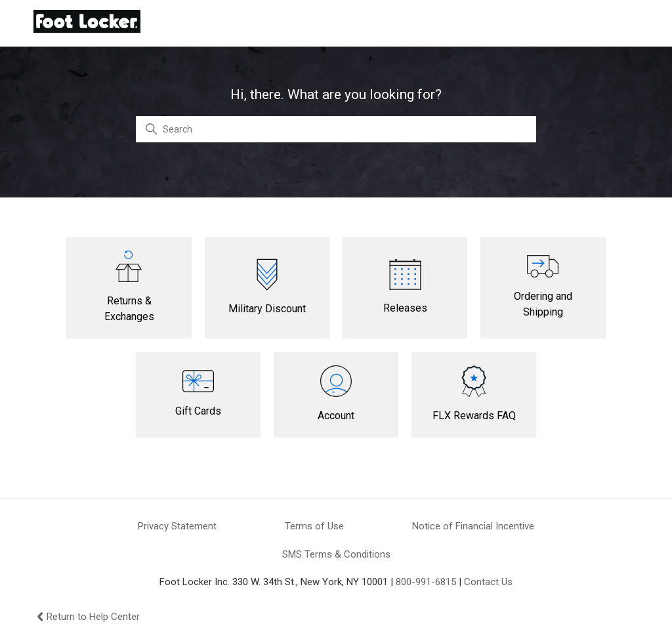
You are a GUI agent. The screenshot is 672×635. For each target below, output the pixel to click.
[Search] (336, 129)
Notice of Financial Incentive (473, 526)
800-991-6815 (426, 582)
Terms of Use (314, 526)
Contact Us (488, 582)
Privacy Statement (177, 526)
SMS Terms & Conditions (336, 554)
